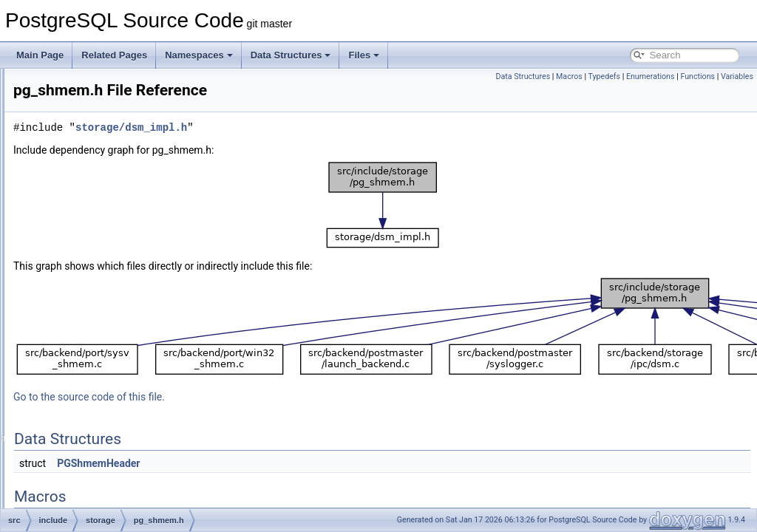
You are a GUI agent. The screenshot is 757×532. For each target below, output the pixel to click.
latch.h (97, 149)
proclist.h (102, 393)
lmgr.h (96, 166)
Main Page (40, 55)
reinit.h (98, 474)
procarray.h (106, 377)
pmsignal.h (106, 312)
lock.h (96, 182)
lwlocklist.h (105, 231)
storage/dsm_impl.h (316, 127)
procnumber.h (111, 426)
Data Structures (291, 55)
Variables (737, 76)
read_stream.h (113, 458)
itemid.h (100, 100)
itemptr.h (101, 117)
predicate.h (106, 328)
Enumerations (651, 76)
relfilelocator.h (112, 491)
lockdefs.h (104, 198)
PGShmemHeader (283, 463)
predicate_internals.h (125, 344)
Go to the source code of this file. (274, 397)
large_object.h (112, 133)
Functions (697, 76)
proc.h (96, 361)
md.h (94, 247)
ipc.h (94, 84)
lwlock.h (100, 214)
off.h (93, 263)
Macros (569, 76)
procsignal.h (108, 442)
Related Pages (114, 55)
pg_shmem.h (110, 296)
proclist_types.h (115, 409)
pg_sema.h (106, 279)
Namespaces (199, 55)
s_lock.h (101, 507)
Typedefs (605, 76)
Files (364, 55)
